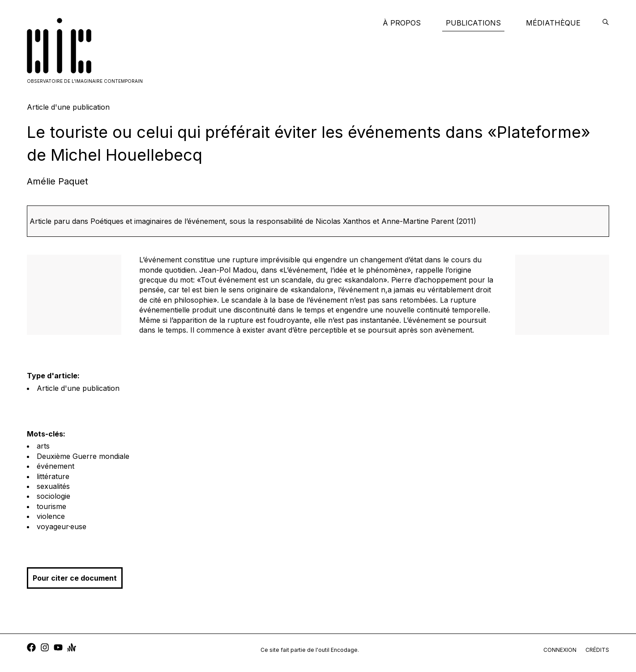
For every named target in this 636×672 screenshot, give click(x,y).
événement (55, 466)
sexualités (53, 486)
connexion (560, 650)
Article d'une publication (78, 388)
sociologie (53, 496)
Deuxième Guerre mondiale (83, 456)
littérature (53, 476)
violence (51, 516)
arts (43, 446)
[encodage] (606, 23)
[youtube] (58, 648)
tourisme (51, 506)
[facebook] (31, 648)
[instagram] (45, 648)
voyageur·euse (62, 526)
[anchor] (72, 648)
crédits (597, 650)
